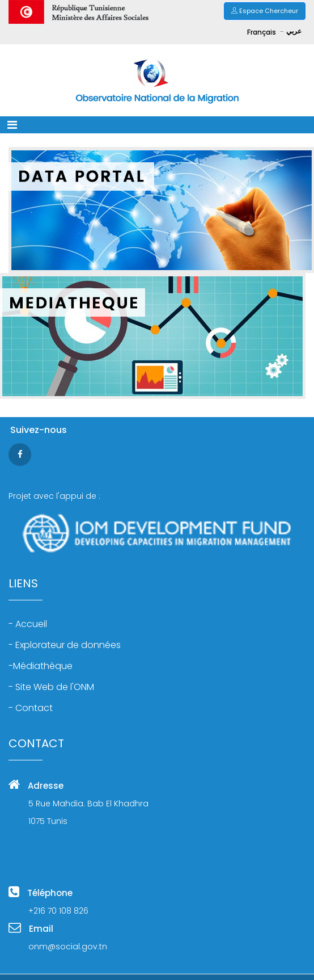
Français (262, 32)
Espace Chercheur (265, 11)
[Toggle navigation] (12, 125)
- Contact (31, 708)
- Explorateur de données (65, 645)
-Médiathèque (41, 666)
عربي (294, 31)
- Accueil (28, 624)
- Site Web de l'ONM (51, 687)
